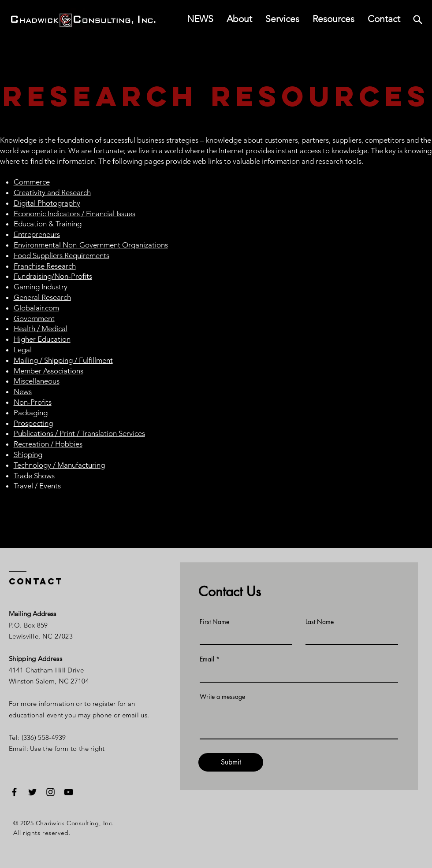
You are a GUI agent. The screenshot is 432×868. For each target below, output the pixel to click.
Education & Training (48, 224)
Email (207, 659)
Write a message (222, 697)
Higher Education (42, 339)
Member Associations (48, 371)
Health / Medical (41, 329)
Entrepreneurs (37, 234)
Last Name (320, 622)
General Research (42, 297)
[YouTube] (69, 792)
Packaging (31, 413)
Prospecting (33, 423)
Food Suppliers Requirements (61, 255)
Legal (23, 350)
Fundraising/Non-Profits (53, 276)
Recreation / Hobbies (48, 444)
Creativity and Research (52, 192)
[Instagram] (50, 792)
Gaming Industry (41, 287)
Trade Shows (34, 476)
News (23, 392)
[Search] (417, 19)
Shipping (28, 454)
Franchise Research (45, 266)
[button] (333, 19)
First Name (214, 622)
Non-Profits (33, 402)
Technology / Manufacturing (59, 465)
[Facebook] (14, 792)
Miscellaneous (37, 381)
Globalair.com (36, 308)
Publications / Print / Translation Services (79, 433)
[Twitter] (32, 792)
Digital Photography (47, 203)
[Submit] (231, 762)
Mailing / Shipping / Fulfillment (63, 360)
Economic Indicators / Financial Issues (74, 214)
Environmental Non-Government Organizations (91, 245)
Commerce (32, 182)
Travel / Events (37, 486)
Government (34, 318)
